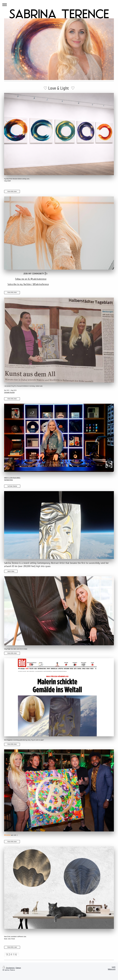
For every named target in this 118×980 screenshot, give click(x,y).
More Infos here (12, 191)
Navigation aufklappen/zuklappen (59, 5)
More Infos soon (12, 947)
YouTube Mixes (9, 480)
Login (114, 967)
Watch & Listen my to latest (12, 478)
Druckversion (9, 968)
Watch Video (11, 571)
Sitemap (18, 968)
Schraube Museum (9, 392)
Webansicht (112, 969)
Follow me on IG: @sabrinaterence (31, 279)
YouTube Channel (12, 486)
